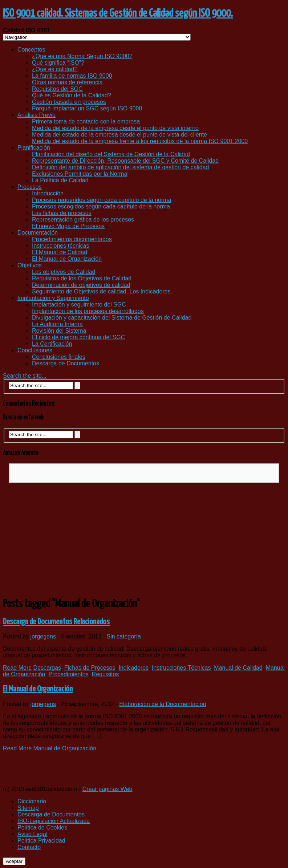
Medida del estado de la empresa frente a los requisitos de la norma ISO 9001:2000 (140, 141)
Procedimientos (68, 674)
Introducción (48, 193)
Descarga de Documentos (66, 363)
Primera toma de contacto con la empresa (86, 121)
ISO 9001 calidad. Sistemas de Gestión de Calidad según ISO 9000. (118, 13)
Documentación (38, 233)
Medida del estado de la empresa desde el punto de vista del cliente (119, 135)
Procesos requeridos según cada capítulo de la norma (102, 200)
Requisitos (106, 674)
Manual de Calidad (238, 668)
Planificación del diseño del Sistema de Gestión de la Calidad (111, 154)
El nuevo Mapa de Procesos (68, 226)
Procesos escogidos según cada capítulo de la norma (101, 206)
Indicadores (133, 668)
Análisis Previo (36, 115)
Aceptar (14, 861)
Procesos (30, 187)
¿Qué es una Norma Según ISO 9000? (82, 56)
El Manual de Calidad (60, 252)
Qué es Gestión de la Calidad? (72, 95)
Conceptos (31, 50)
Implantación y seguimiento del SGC (79, 305)
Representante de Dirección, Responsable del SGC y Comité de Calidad (125, 161)
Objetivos (30, 265)
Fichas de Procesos (90, 668)
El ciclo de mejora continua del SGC (78, 337)
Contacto (29, 847)
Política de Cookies (42, 828)
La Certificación (52, 344)
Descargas (47, 668)
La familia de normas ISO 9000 (72, 76)
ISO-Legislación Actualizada (54, 821)
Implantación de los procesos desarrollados (88, 311)
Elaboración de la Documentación (163, 704)
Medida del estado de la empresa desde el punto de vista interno (115, 128)
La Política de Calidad (60, 180)
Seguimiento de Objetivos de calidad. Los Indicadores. (102, 291)
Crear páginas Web (108, 789)
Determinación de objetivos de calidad (81, 285)
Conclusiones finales (59, 357)
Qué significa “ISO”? (58, 63)
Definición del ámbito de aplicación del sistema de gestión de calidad (120, 167)
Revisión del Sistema (59, 331)
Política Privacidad (41, 841)
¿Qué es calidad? (55, 69)
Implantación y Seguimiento (53, 298)
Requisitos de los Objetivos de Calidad (82, 278)
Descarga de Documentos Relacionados (56, 622)
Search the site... (25, 376)
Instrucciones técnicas (60, 246)
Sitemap (28, 808)
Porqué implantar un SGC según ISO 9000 (87, 108)
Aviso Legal (32, 834)
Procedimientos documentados (72, 239)
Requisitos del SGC (57, 89)
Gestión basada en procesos (69, 102)
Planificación (34, 148)
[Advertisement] (144, 540)
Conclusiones (35, 350)
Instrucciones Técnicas (181, 668)
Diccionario (32, 801)
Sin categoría (124, 636)
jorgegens (43, 636)
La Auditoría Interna (57, 324)
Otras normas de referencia (67, 82)
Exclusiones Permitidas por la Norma (80, 174)
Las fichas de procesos (62, 213)
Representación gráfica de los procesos (83, 220)
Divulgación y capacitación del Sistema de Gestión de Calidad (112, 318)
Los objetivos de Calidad (64, 272)
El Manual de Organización (67, 259)
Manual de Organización (65, 748)
